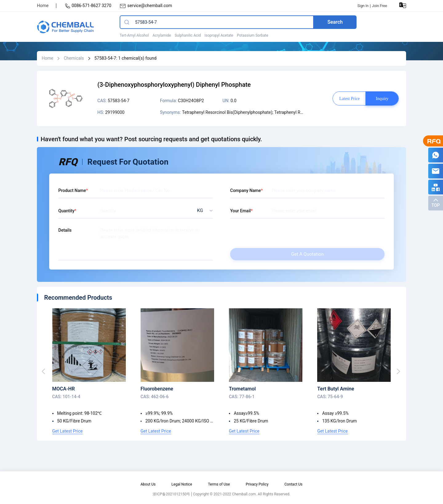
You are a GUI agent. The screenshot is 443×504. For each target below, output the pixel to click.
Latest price (349, 99)
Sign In (363, 6)
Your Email (240, 211)
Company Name (245, 190)
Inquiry (382, 99)
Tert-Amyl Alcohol (134, 35)
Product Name (72, 190)
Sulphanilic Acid (188, 35)
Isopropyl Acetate (219, 35)
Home (43, 6)
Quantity (67, 211)
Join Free (379, 6)
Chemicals (74, 58)
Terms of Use (219, 484)
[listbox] (203, 211)
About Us (148, 484)
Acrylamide (162, 35)
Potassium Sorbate (253, 35)
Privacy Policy (257, 484)
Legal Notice (182, 484)
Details (65, 230)
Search (335, 22)
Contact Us (293, 484)
